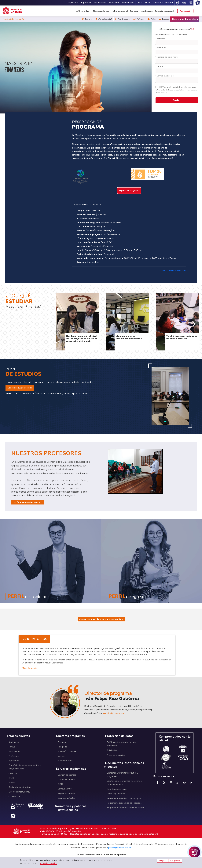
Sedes (12, 783)
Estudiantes (100, 3)
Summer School (65, 761)
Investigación (147, 11)
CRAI (139, 3)
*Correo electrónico (165, 76)
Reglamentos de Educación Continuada (125, 808)
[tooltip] (161, 87)
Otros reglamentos (116, 794)
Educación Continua (67, 751)
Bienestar (134, 11)
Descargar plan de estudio (20, 388)
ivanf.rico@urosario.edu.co (115, 713)
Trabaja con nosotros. (17, 806)
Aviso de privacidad (116, 755)
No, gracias (175, 861)
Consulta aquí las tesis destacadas (101, 619)
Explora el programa (129, 191)
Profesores (114, 3)
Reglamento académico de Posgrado (124, 798)
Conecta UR (14, 796)
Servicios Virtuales (66, 798)
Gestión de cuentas (67, 775)
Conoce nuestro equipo (29, 502)
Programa (87, 19)
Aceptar (162, 861)
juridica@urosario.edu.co (120, 848)
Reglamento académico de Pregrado (124, 803)
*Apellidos (161, 47)
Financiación (185, 11)
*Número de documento (167, 57)
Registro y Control (66, 793)
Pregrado (62, 742)
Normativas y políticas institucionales (71, 808)
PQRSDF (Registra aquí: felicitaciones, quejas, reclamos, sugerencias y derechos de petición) (109, 834)
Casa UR (13, 773)
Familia (12, 747)
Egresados (86, 3)
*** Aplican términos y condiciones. (173, 270)
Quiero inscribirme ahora (185, 19)
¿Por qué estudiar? (104, 19)
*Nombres (160, 38)
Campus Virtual (65, 789)
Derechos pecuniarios (117, 789)
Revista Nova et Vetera (20, 787)
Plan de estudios (123, 19)
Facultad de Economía (13, 19)
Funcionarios (128, 3)
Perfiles (152, 19)
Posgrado (62, 747)
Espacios (164, 19)
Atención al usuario (162, 3)
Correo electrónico (66, 780)
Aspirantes (73, 3)
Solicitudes (112, 750)
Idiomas (61, 756)
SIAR (147, 3)
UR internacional (120, 11)
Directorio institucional (19, 792)
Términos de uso (49, 834)
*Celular (160, 66)
